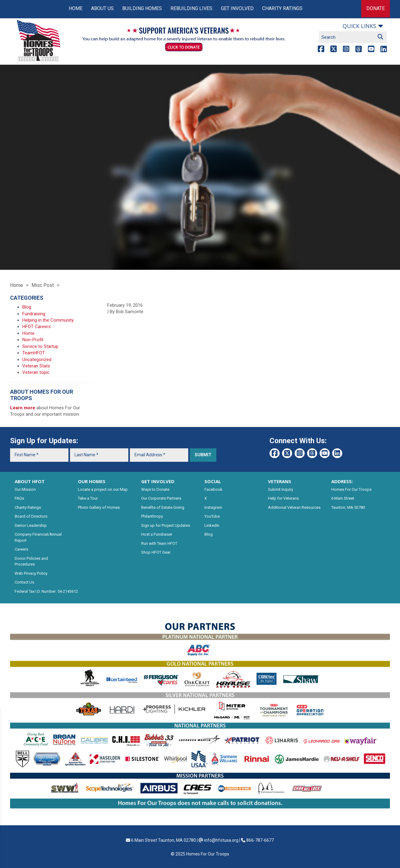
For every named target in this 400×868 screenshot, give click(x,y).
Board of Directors (31, 516)
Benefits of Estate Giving (163, 507)
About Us (102, 8)
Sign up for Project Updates (166, 525)
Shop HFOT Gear (156, 552)
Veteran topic (36, 372)
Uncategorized (37, 360)
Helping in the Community (48, 320)
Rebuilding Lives (191, 8)
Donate (376, 8)
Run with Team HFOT (159, 543)
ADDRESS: (342, 481)
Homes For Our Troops (351, 489)
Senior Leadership (31, 525)
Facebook (213, 489)
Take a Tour (88, 498)
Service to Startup (40, 346)
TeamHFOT (34, 353)
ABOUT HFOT (30, 481)
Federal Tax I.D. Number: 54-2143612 (46, 591)
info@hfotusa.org (221, 840)
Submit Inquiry (281, 489)
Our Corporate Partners (161, 498)
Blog (27, 307)
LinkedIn (212, 525)
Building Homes (142, 8)
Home (76, 8)
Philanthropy (152, 516)
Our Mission (25, 489)
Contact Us (24, 582)
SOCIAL (213, 481)
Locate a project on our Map (103, 489)
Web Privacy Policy (31, 573)
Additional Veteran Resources (294, 507)
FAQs (19, 498)
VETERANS (280, 481)
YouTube (212, 516)
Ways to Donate (155, 489)
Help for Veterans (283, 498)
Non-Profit (33, 340)
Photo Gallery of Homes (99, 507)
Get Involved (237, 8)
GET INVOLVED (158, 481)
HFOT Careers (37, 327)
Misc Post (43, 285)
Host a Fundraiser (157, 534)
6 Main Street (343, 498)
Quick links (359, 26)
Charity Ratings (282, 8)
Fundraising (34, 314)
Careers (21, 549)
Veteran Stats (36, 366)
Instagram (213, 507)
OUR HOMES (92, 481)
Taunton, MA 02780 (348, 507)
